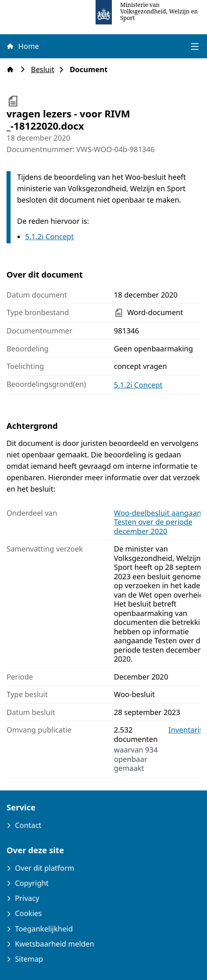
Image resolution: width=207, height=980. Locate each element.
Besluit (45, 70)
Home (22, 46)
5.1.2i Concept (50, 236)
